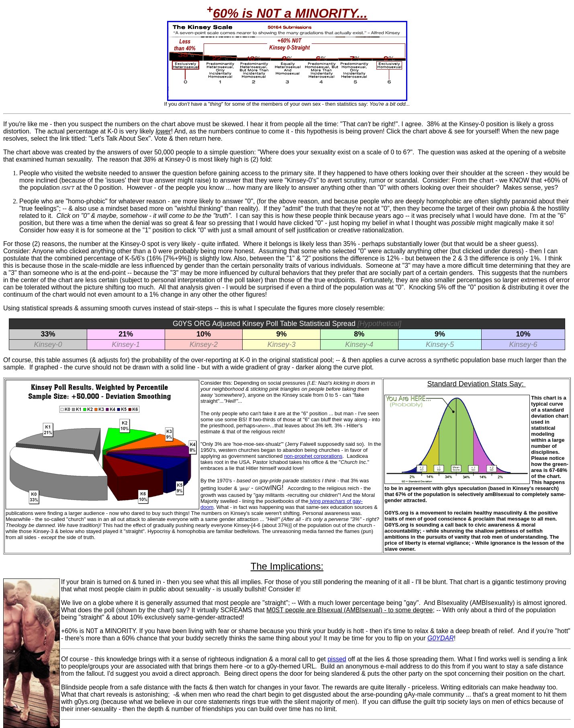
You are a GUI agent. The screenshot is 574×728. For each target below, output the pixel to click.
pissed (337, 659)
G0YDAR (441, 638)
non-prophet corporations (313, 456)
